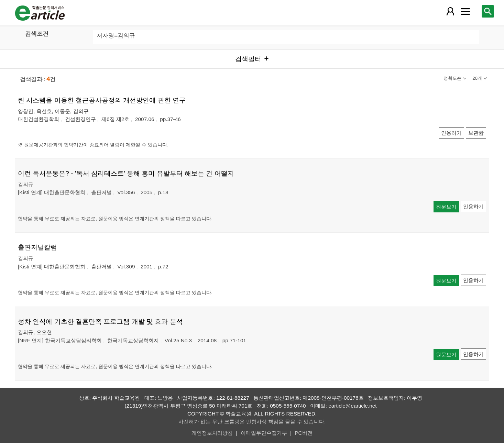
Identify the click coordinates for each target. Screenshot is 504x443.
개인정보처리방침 (212, 433)
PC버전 (303, 433)
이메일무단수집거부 (264, 433)
